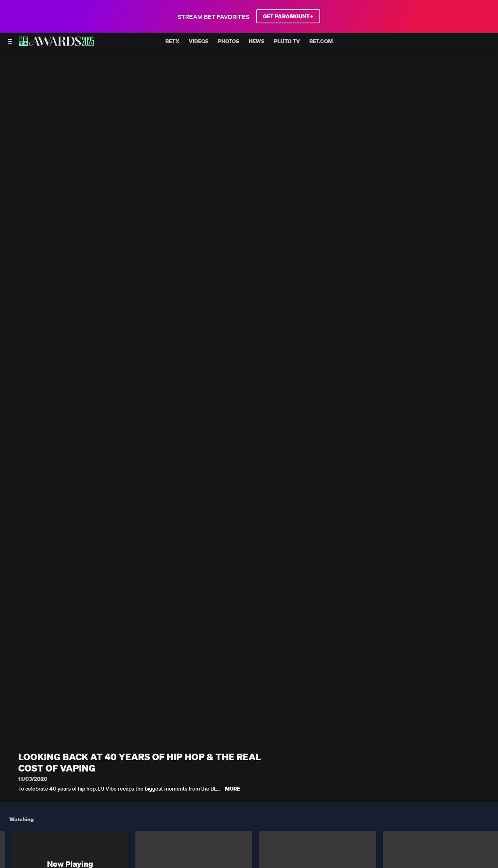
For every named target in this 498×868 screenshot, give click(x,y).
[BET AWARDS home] (56, 44)
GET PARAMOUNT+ (288, 16)
